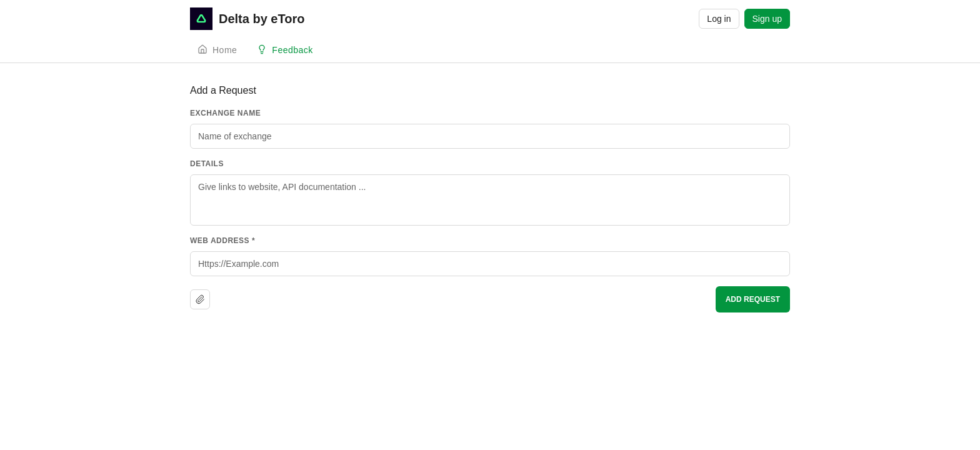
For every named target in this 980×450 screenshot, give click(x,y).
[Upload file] (200, 299)
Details (207, 164)
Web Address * (222, 241)
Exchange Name (225, 113)
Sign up (767, 19)
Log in (719, 19)
